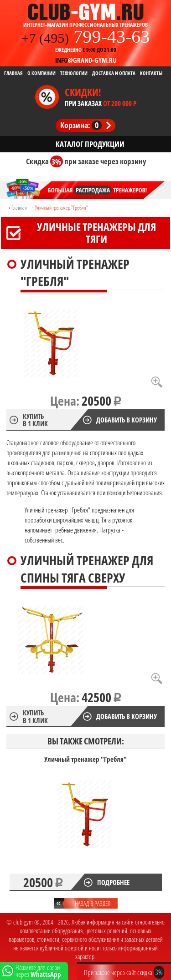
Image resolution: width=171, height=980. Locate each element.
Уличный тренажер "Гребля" (62, 208)
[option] (86, 823)
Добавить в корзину (127, 420)
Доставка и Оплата (114, 73)
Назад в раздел (93, 903)
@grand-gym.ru (86, 60)
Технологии (74, 73)
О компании (41, 73)
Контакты (151, 73)
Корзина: (81, 125)
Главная (13, 73)
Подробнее (113, 882)
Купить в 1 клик (35, 420)
